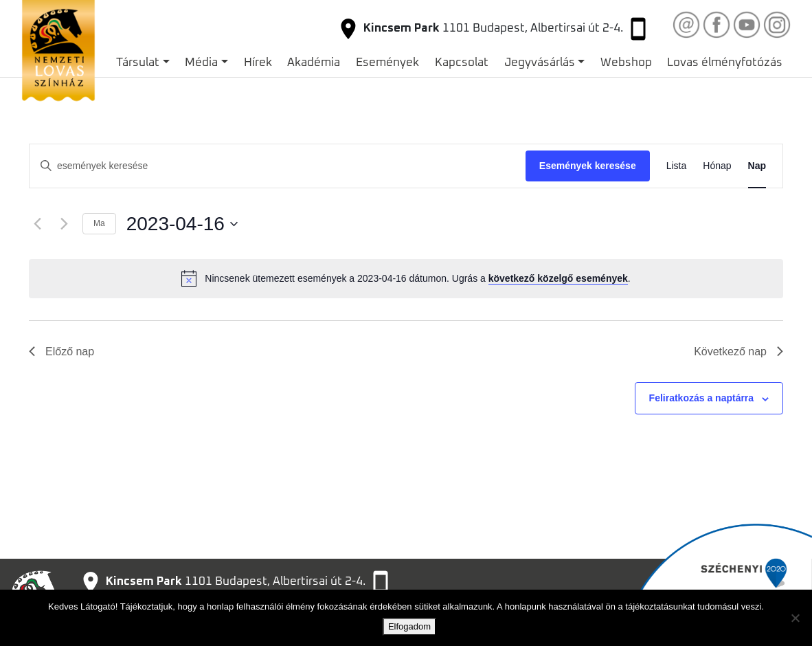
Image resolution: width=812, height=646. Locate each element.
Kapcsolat (462, 63)
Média (201, 63)
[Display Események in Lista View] (677, 166)
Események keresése (588, 166)
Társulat (138, 63)
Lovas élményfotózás (725, 63)
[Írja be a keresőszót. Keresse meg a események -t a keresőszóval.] (278, 166)
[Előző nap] (37, 224)
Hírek (258, 63)
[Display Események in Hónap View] (717, 166)
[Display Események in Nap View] (757, 166)
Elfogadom (409, 626)
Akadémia (314, 63)
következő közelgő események (558, 278)
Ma (99, 223)
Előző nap (61, 352)
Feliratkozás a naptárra (702, 398)
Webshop (626, 63)
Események (387, 63)
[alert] (406, 278)
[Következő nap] (64, 224)
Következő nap (738, 352)
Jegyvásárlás (540, 63)
